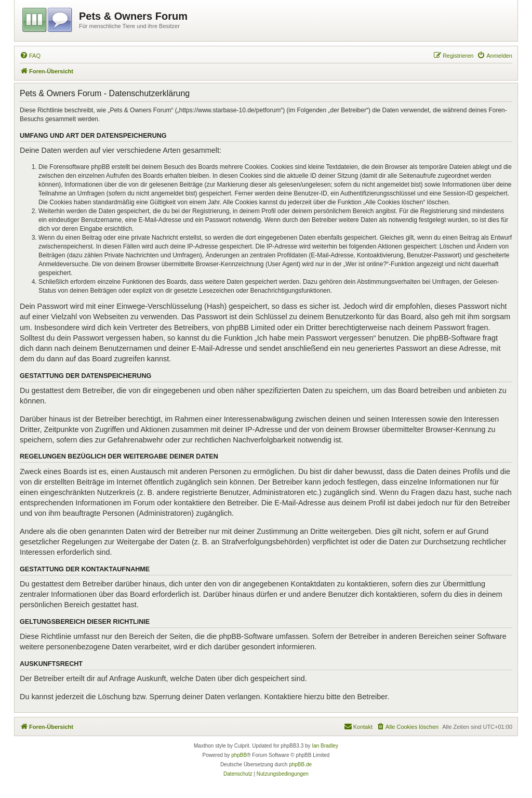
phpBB (239, 755)
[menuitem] (30, 56)
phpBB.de (300, 764)
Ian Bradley (325, 746)
